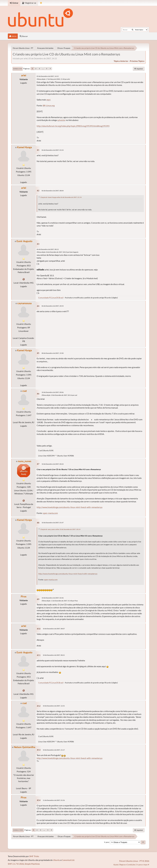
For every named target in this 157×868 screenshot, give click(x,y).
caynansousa (24, 303)
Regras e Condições (127, 865)
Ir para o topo (18, 830)
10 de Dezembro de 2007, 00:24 (53, 464)
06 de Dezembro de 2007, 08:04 (53, 191)
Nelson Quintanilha (25, 747)
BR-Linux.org (49, 105)
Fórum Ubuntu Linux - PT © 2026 (134, 861)
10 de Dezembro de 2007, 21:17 (54, 750)
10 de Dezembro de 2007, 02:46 (53, 598)
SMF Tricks (34, 856)
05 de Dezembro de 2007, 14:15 (48, 76)
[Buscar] (133, 30)
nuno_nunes (25, 461)
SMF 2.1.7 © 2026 (16, 864)
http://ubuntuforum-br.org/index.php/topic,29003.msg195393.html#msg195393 (73, 126)
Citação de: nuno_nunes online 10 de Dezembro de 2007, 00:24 (60, 529)
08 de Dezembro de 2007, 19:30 (53, 353)
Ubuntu (57, 860)
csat (25, 391)
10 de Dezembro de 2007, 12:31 (54, 706)
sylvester (61, 120)
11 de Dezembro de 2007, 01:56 (54, 800)
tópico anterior (121, 61)
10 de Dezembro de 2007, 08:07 (54, 629)
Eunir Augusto (24, 241)
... (43, 69)
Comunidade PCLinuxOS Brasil (51, 298)
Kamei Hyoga (24, 147)
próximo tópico (137, 61)
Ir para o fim (18, 69)
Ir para (107, 842)
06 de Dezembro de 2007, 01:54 (53, 150)
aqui (48, 100)
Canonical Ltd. (68, 860)
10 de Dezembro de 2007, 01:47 (53, 523)
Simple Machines (32, 864)
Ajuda (116, 865)
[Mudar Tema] (41, 3)
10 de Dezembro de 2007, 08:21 (54, 655)
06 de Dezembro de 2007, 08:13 (48, 249)
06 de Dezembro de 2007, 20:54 (53, 306)
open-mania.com (50, 513)
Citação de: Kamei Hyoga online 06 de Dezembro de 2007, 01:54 (61, 197)
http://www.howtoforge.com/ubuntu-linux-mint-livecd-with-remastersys (70, 507)
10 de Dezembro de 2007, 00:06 (53, 392)
